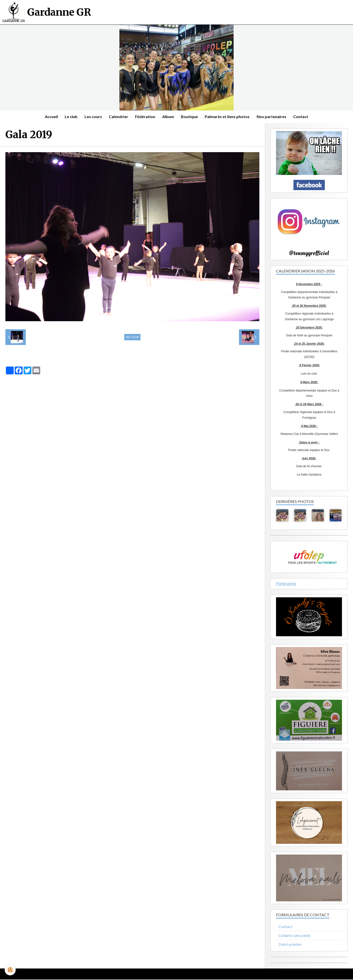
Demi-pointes (290, 945)
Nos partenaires (273, 117)
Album (168, 117)
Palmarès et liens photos (228, 117)
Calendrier (118, 117)
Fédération (145, 117)
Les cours (92, 117)
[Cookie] (10, 970)
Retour (132, 338)
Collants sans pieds (294, 936)
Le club (70, 117)
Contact (303, 117)
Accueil (50, 117)
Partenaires (286, 584)
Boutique (190, 117)
